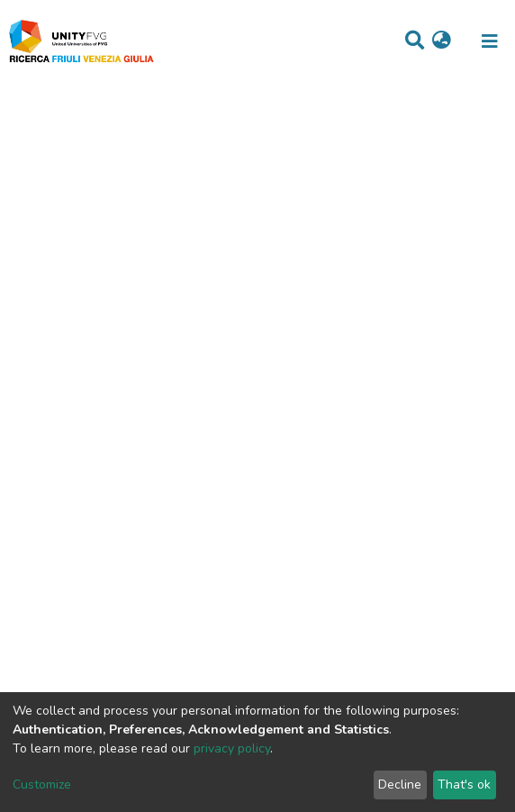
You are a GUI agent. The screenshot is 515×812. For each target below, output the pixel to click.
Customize (42, 785)
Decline (400, 785)
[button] (442, 41)
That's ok (464, 785)
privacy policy (232, 748)
